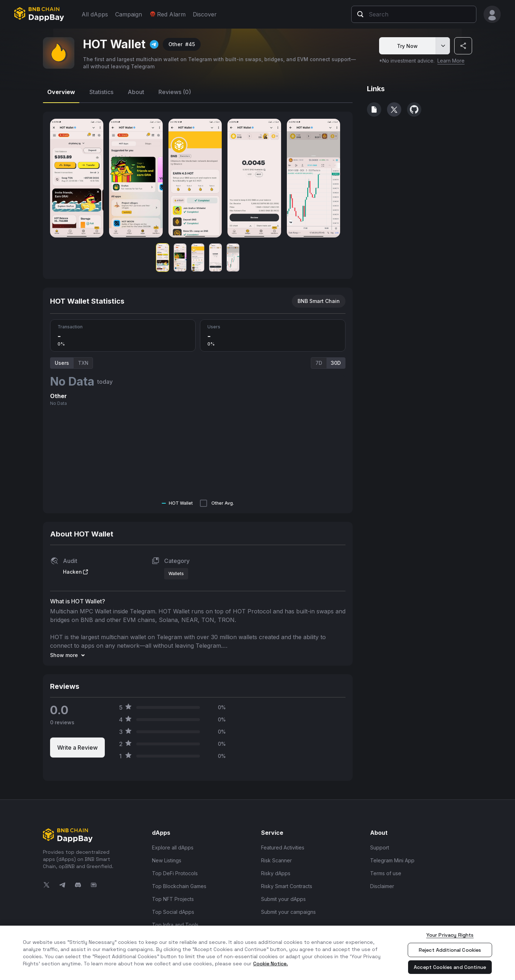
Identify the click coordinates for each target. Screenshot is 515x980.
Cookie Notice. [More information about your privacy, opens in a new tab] (271, 964)
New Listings (167, 860)
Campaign (129, 14)
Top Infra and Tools (175, 925)
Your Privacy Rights (450, 935)
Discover (205, 14)
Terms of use (386, 873)
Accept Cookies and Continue (450, 967)
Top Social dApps (173, 912)
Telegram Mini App (392, 860)
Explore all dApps (173, 847)
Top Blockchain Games (179, 886)
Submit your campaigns (288, 912)
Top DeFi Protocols (175, 873)
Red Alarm (167, 14)
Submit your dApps (283, 899)
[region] (257, 953)
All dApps (95, 14)
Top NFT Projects (173, 899)
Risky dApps (276, 873)
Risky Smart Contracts (287, 886)
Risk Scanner (276, 860)
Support (380, 847)
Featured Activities (283, 847)
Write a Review (77, 748)
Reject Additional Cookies (450, 950)
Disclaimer (382, 886)
